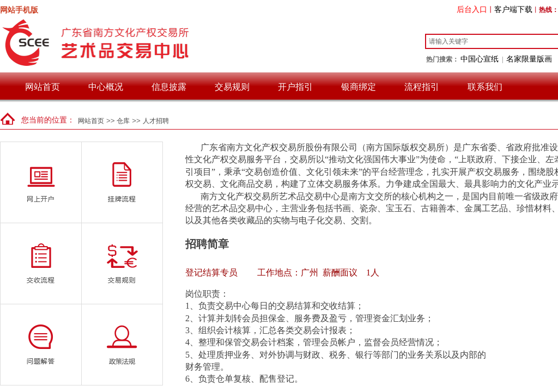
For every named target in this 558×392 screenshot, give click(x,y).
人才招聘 (156, 121)
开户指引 (295, 87)
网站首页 (43, 87)
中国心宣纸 (480, 59)
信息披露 (169, 87)
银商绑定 (359, 87)
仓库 (123, 121)
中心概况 (106, 87)
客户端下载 (513, 9)
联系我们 (485, 87)
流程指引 (422, 87)
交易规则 (232, 87)
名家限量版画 (529, 59)
